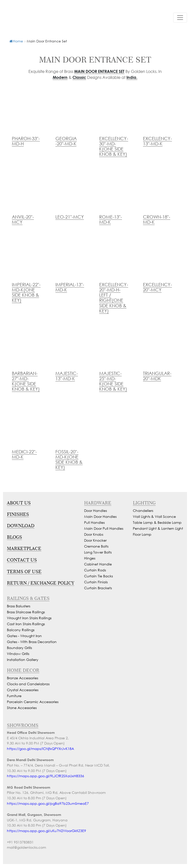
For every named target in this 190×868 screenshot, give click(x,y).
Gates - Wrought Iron (24, 636)
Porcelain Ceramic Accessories (33, 702)
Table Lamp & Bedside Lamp (157, 522)
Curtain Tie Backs (98, 576)
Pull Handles (94, 522)
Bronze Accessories (23, 678)
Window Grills (18, 654)
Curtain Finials (96, 582)
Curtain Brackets (98, 588)
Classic (79, 77)
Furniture (14, 696)
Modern (60, 77)
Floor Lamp (142, 534)
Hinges (90, 558)
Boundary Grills (19, 648)
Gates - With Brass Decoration (32, 642)
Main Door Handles (100, 516)
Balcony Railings (21, 630)
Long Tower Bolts (98, 552)
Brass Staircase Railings (26, 612)
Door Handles (95, 511)
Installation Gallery (23, 660)
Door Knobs (94, 534)
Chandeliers (143, 511)
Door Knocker (95, 540)
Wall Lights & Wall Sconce (154, 516)
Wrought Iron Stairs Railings (29, 618)
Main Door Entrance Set (99, 71)
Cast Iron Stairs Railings (26, 624)
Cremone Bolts (96, 546)
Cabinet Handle (98, 564)
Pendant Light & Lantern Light (158, 528)
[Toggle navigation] (180, 18)
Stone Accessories (22, 708)
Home (16, 41)
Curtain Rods (95, 570)
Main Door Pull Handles (104, 528)
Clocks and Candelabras (28, 684)
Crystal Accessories (23, 690)
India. (132, 77)
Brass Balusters (19, 606)
